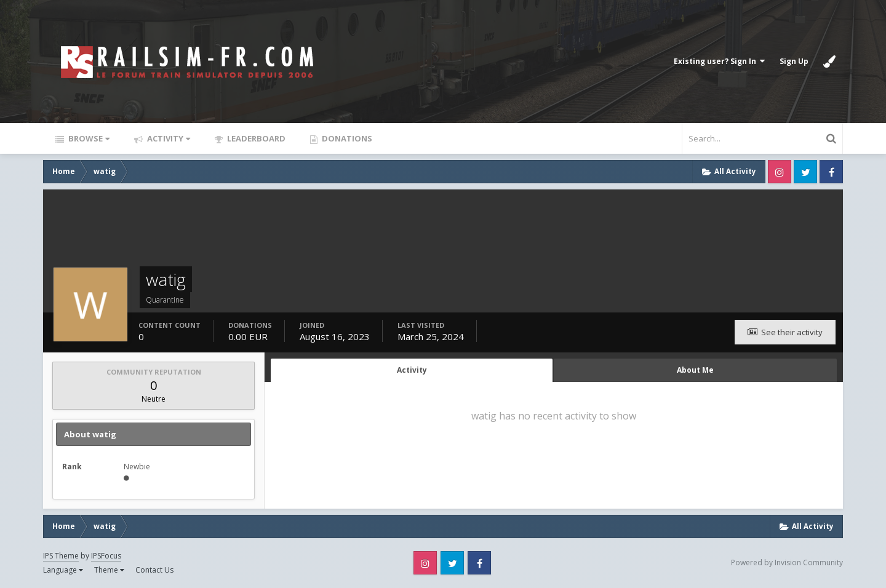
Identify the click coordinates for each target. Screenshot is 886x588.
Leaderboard (255, 138)
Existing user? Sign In (719, 61)
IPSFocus (106, 556)
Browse (88, 138)
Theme (109, 570)
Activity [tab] (412, 370)
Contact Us (154, 570)
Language (63, 570)
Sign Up (794, 61)
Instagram (780, 172)
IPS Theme (61, 556)
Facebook (831, 172)
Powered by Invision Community (787, 562)
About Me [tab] (695, 370)
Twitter (805, 172)
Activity (168, 138)
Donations (346, 138)
